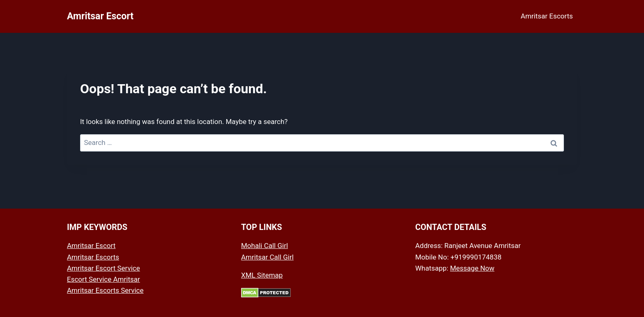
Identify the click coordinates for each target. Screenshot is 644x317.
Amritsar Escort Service (103, 268)
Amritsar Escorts (547, 16)
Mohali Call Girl (264, 246)
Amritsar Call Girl (267, 257)
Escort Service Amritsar (103, 279)
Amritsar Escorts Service (105, 290)
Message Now (472, 268)
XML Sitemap (262, 275)
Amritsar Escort (91, 246)
